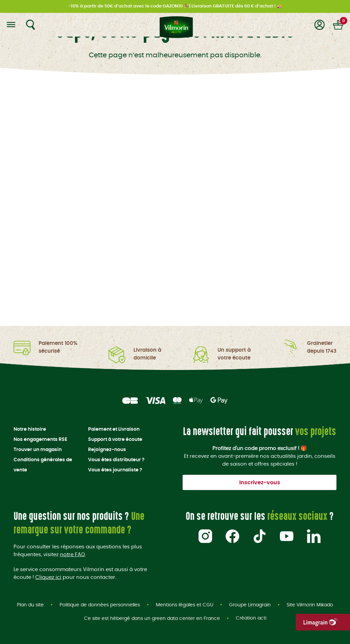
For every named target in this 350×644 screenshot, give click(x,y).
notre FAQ (73, 555)
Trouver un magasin (38, 450)
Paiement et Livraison (114, 429)
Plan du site (30, 605)
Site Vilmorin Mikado (310, 605)
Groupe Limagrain (250, 605)
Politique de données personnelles (100, 605)
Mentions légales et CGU (184, 605)
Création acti (251, 619)
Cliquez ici (48, 577)
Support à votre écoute (115, 440)
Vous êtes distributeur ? (116, 460)
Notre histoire (30, 429)
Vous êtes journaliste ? (115, 470)
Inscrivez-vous (260, 483)
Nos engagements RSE (40, 440)
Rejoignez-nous (107, 450)
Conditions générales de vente (43, 465)
